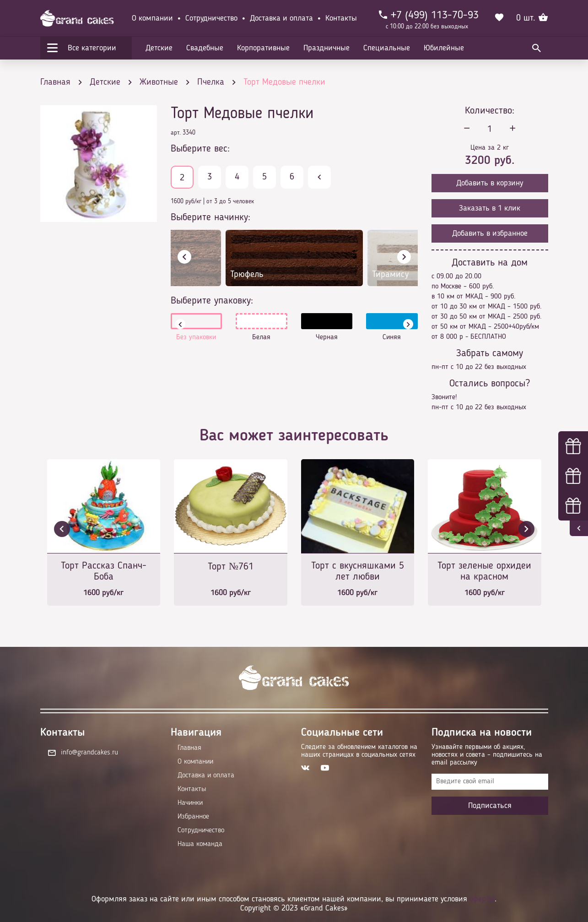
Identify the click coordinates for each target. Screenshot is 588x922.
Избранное (193, 817)
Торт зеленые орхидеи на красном (484, 571)
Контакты (341, 18)
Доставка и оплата (281, 18)
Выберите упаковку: (212, 301)
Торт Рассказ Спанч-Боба (104, 571)
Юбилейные (444, 48)
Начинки (190, 803)
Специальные (387, 48)
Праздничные (326, 48)
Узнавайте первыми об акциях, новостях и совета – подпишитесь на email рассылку (487, 755)
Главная (189, 748)
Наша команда (200, 844)
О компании (152, 18)
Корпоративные (263, 48)
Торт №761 (231, 567)
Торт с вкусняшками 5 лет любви (358, 571)
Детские (159, 48)
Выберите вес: (200, 149)
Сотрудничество (211, 18)
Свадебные (205, 48)
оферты (482, 899)
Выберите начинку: (210, 217)
